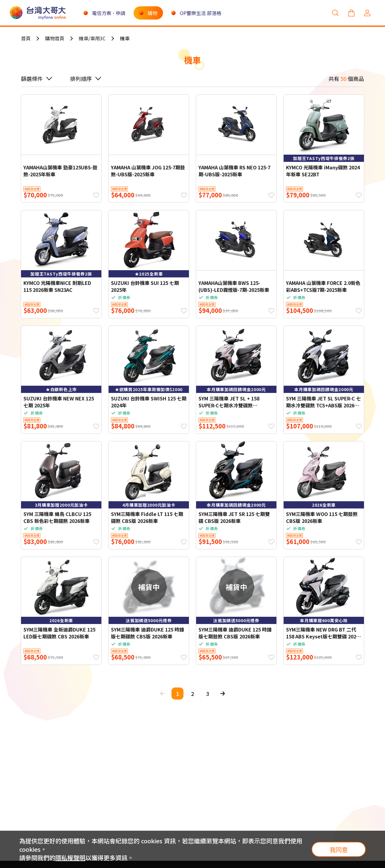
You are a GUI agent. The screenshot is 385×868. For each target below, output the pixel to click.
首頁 (26, 38)
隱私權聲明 (70, 858)
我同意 (339, 849)
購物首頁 (55, 38)
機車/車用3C (92, 38)
